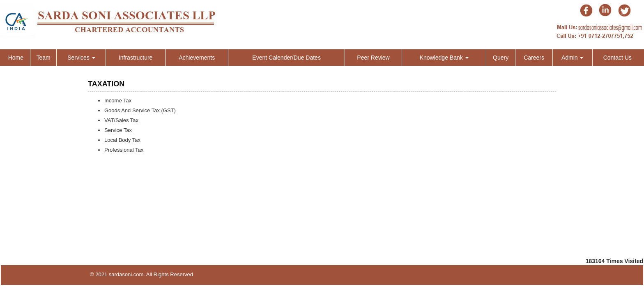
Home (16, 58)
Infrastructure (136, 58)
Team (43, 58)
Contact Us (618, 58)
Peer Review (373, 58)
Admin (573, 58)
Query (501, 58)
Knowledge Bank (444, 58)
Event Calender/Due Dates (286, 58)
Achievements (197, 58)
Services (81, 58)
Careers (534, 58)
